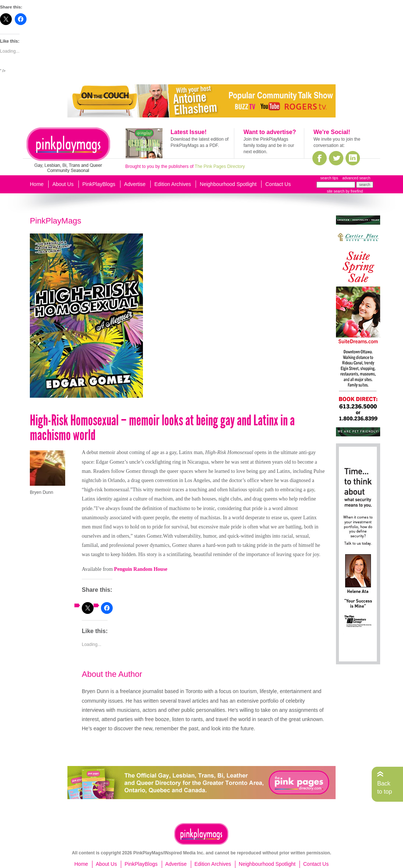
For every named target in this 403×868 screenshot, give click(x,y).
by (354, 191)
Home (37, 184)
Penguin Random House (141, 569)
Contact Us (278, 184)
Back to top (385, 788)
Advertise (135, 184)
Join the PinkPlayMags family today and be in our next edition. (269, 145)
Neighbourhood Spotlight (228, 184)
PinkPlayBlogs (99, 184)
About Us (63, 184)
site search (336, 191)
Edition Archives (173, 184)
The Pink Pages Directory (220, 166)
